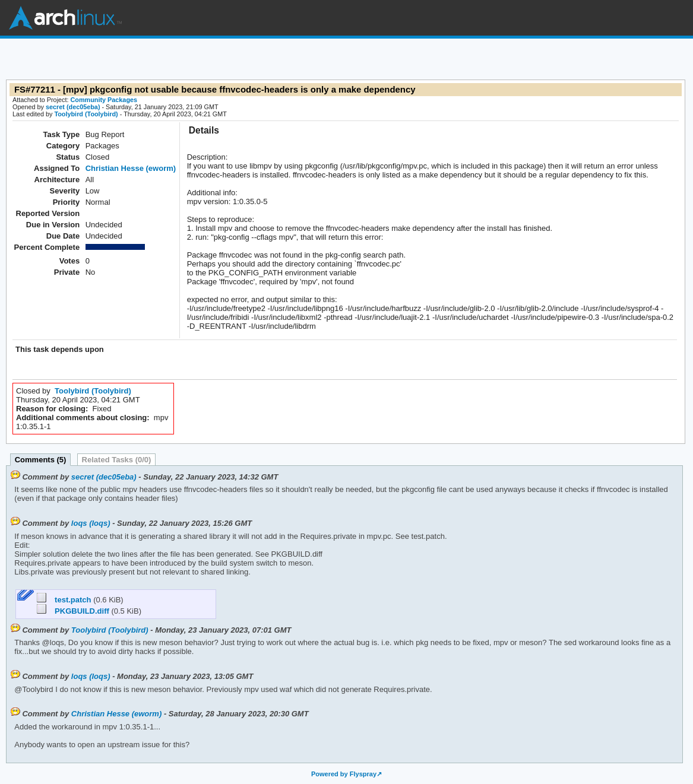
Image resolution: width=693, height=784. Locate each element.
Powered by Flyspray (344, 774)
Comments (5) (41, 460)
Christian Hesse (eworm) (131, 168)
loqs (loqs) (91, 523)
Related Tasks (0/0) (117, 460)
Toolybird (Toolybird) (86, 114)
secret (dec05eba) (73, 107)
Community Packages (104, 100)
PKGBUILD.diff (74, 611)
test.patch (65, 600)
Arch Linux (65, 18)
